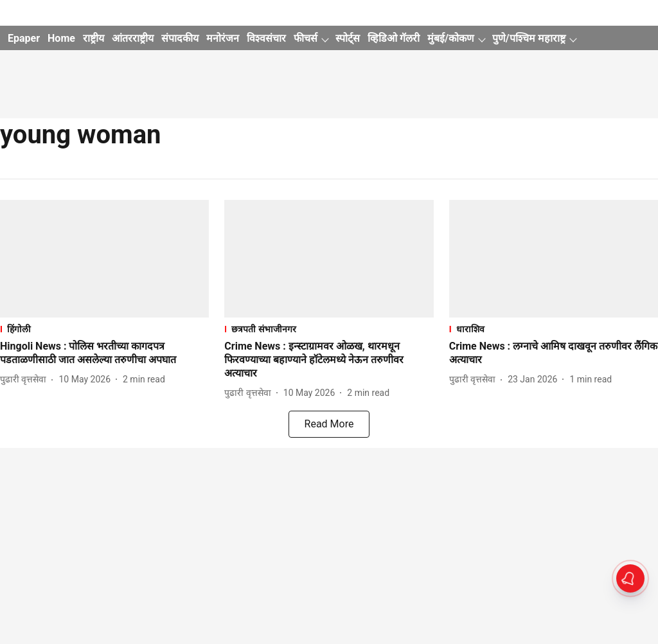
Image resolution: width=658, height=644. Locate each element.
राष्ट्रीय (93, 38)
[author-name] (26, 380)
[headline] (104, 353)
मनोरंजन (223, 38)
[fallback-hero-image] (104, 259)
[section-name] (104, 329)
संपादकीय (180, 38)
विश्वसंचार (266, 38)
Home (61, 38)
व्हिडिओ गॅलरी (394, 38)
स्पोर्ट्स (348, 38)
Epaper (24, 38)
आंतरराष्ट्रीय (133, 38)
